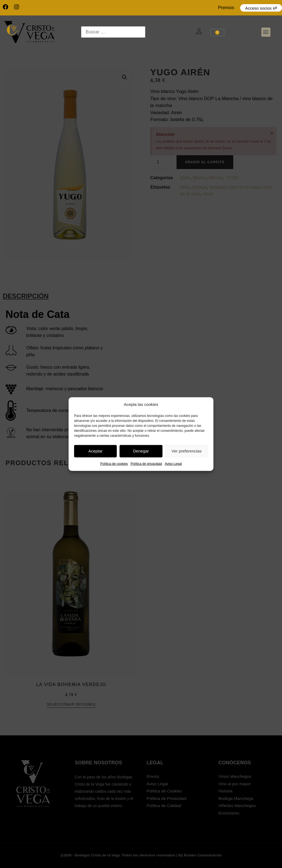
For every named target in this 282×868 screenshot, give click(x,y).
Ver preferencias (187, 451)
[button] (266, 32)
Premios (226, 8)
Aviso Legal (173, 464)
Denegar (141, 451)
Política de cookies (114, 464)
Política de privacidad (146, 464)
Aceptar (96, 451)
